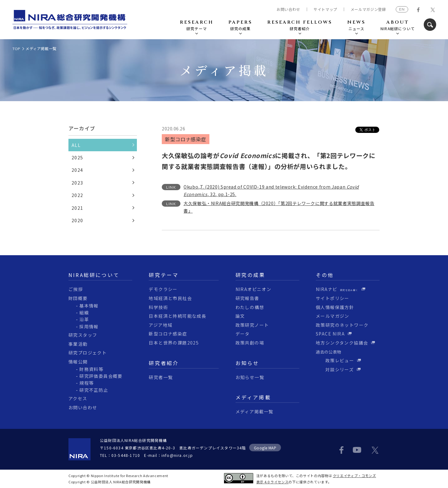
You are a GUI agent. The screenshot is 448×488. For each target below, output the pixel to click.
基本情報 (89, 306)
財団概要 (78, 298)
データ (243, 334)
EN (402, 9)
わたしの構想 (250, 307)
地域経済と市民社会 (170, 298)
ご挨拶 (76, 289)
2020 (77, 220)
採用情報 (89, 326)
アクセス (78, 398)
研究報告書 (247, 298)
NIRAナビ (337, 289)
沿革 (84, 319)
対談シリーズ (335, 369)
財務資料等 (91, 369)
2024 (77, 170)
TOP (16, 49)
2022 (77, 195)
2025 (77, 157)
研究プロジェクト (88, 353)
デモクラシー (163, 289)
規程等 (86, 383)
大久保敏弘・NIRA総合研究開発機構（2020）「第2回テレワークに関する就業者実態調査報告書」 (279, 207)
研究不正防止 (94, 390)
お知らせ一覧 (250, 377)
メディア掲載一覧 (41, 48)
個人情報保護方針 (335, 307)
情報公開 (78, 362)
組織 (84, 312)
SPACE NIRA (330, 334)
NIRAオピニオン (254, 289)
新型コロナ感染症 (168, 334)
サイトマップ (325, 9)
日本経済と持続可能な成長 (177, 316)
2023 (77, 183)
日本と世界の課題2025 (174, 343)
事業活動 (78, 344)
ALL (76, 145)
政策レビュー (335, 360)
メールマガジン (333, 316)
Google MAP (265, 448)
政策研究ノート (252, 325)
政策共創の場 (250, 343)
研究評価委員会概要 (101, 376)
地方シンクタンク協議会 (342, 343)
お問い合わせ (288, 9)
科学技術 (158, 307)
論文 (240, 316)
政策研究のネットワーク (342, 325)
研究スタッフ (83, 335)
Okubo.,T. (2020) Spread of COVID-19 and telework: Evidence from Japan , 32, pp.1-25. (271, 190)
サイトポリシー (333, 298)
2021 (77, 208)
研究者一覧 (161, 377)
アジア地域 (161, 325)
